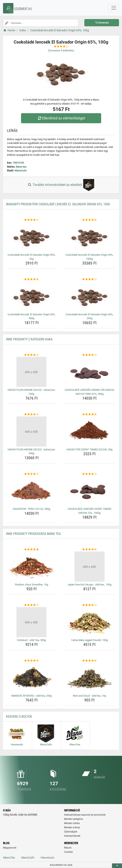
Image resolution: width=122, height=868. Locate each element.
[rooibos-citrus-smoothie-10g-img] (32, 567)
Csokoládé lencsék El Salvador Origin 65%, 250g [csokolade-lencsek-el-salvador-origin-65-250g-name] (89, 316)
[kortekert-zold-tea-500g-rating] (32, 605)
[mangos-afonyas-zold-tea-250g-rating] (32, 661)
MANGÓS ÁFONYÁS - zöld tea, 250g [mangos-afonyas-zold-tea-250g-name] (32, 696)
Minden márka (72, 823)
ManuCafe (21, 170)
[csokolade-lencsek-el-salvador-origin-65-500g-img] (32, 296)
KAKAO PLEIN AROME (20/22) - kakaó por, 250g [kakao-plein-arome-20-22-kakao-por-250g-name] (31, 392)
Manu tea (21, 167)
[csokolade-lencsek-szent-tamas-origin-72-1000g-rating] (90, 474)
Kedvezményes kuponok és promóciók (85, 815)
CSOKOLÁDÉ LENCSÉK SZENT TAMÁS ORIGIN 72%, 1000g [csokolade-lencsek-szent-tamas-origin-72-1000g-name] (90, 511)
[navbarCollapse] (114, 8)
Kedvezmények (72, 836)
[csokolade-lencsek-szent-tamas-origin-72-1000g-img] (90, 491)
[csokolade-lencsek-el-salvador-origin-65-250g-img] (90, 296)
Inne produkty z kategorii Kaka (29, 339)
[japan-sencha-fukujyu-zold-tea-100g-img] (90, 567)
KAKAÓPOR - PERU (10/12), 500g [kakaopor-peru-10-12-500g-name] (31, 509)
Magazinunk (10, 848)
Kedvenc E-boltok (19, 717)
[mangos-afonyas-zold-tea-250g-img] (32, 678)
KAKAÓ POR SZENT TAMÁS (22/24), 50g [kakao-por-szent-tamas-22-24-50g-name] (89, 449)
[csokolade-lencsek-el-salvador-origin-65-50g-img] (32, 237)
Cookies (68, 852)
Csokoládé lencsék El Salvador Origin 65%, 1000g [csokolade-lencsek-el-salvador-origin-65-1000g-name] (89, 257)
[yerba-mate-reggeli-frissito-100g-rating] (90, 605)
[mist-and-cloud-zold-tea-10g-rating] (90, 661)
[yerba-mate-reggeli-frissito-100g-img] (90, 622)
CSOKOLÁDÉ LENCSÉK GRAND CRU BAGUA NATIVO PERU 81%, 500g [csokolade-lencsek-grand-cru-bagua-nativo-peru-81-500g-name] (89, 392)
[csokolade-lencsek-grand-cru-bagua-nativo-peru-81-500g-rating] (90, 355)
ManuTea (9, 858)
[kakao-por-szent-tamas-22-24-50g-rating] (90, 414)
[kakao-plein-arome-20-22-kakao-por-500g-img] (32, 431)
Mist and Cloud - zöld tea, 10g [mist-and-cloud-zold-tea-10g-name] (89, 696)
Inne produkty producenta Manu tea (33, 534)
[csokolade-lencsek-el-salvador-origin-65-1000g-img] (90, 237)
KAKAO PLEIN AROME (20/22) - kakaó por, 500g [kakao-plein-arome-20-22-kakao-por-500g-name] (31, 451)
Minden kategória (74, 819)
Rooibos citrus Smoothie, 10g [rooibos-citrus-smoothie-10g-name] (32, 585)
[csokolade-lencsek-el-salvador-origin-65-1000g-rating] (90, 220)
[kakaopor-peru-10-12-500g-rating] (32, 474)
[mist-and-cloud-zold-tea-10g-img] (90, 678)
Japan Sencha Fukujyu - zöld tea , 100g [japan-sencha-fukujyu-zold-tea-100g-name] (89, 585)
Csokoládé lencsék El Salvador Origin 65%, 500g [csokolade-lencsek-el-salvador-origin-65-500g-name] (32, 316)
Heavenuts (47, 858)
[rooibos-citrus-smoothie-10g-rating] (32, 549)
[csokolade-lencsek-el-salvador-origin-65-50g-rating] (32, 220)
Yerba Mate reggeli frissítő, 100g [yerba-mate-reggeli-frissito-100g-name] (89, 640)
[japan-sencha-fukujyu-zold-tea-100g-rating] (90, 549)
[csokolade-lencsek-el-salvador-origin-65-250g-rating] (90, 279)
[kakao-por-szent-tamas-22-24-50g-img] (90, 431)
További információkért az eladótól (61, 185)
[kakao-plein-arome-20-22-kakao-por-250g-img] (32, 372)
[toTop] (117, 866)
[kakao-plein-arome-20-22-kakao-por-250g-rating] (32, 355)
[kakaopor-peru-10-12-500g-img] (32, 491)
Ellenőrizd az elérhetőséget (61, 118)
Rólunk (68, 848)
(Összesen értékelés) (61, 50)
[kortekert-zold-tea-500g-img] (32, 622)
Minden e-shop (72, 827)
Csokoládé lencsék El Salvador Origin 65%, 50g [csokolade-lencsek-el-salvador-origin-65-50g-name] (32, 257)
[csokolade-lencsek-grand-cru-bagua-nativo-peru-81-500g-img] (90, 372)
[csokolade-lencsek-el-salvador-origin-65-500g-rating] (32, 279)
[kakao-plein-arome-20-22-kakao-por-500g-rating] (32, 414)
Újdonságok (71, 832)
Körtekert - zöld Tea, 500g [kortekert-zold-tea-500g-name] (32, 640)
